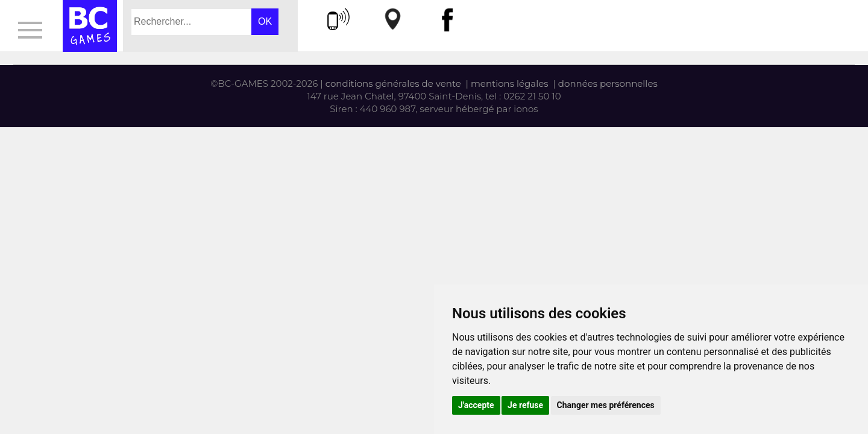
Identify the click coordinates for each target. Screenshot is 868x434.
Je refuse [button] (525, 405)
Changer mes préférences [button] (606, 405)
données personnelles (608, 83)
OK (265, 21)
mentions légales (510, 83)
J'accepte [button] (476, 405)
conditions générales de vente (393, 83)
